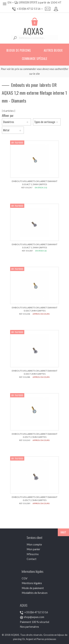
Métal (13, 130)
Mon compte (34, 544)
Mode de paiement (33, 588)
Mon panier (33, 549)
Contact (32, 559)
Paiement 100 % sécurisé (35, 622)
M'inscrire (33, 554)
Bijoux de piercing (19, 50)
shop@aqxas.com (34, 617)
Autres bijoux (53, 50)
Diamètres (16, 122)
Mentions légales (32, 583)
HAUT (63, 532)
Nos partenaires (29, 627)
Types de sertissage (47, 122)
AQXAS (33, 31)
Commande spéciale (35, 59)
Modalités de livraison (35, 593)
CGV (25, 578)
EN (9, 2)
